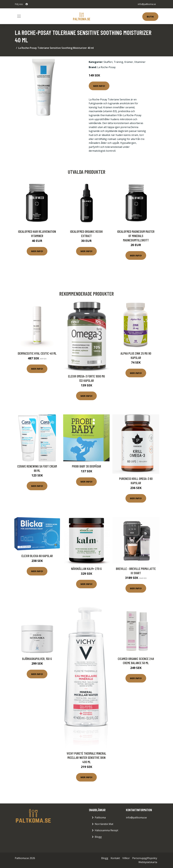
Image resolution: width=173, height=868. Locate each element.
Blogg (98, 837)
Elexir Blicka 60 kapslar (37, 556)
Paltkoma (100, 817)
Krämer (129, 62)
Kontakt (115, 858)
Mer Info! (99, 86)
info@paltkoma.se (147, 4)
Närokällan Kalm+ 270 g (86, 569)
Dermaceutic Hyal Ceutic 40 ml (37, 353)
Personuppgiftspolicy (145, 858)
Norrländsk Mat (104, 824)
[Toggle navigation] (19, 16)
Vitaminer (140, 62)
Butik (150, 17)
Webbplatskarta (148, 862)
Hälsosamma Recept (106, 830)
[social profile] (27, 4)
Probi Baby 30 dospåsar (86, 466)
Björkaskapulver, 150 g (37, 659)
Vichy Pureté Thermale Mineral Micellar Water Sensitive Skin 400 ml (86, 758)
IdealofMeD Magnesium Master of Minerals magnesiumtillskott (136, 236)
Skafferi (108, 62)
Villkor (126, 858)
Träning (118, 62)
